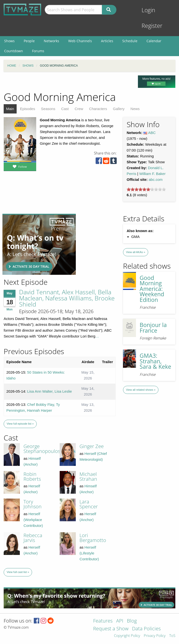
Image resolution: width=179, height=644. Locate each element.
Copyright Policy (127, 636)
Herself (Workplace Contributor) (33, 520)
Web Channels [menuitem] (80, 41)
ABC (152, 133)
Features (103, 621)
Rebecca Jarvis (33, 538)
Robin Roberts (32, 476)
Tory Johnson (33, 504)
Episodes (28, 109)
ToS (172, 636)
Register (152, 26)
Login (148, 10)
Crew (79, 109)
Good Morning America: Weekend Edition (152, 289)
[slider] (146, 189)
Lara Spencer (89, 504)
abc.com (156, 179)
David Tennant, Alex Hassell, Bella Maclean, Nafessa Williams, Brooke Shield (67, 298)
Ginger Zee (92, 446)
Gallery (119, 109)
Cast (65, 109)
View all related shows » (141, 390)
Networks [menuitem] (51, 41)
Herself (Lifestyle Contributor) (89, 553)
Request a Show (111, 629)
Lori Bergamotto (93, 538)
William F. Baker (152, 174)
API (120, 621)
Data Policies (146, 629)
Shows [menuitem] (9, 41)
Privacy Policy (155, 636)
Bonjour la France (153, 328)
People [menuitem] (29, 41)
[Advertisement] (39, 244)
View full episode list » (20, 424)
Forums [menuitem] (38, 51)
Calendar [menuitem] (154, 41)
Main (10, 109)
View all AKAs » (136, 252)
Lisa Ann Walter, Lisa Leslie (50, 391)
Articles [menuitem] (107, 41)
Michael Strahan (88, 476)
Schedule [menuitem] (130, 41)
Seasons (48, 109)
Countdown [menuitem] (14, 51)
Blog (132, 621)
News (135, 109)
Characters (98, 109)
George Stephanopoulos (42, 449)
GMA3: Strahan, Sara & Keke (155, 361)
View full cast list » (18, 572)
